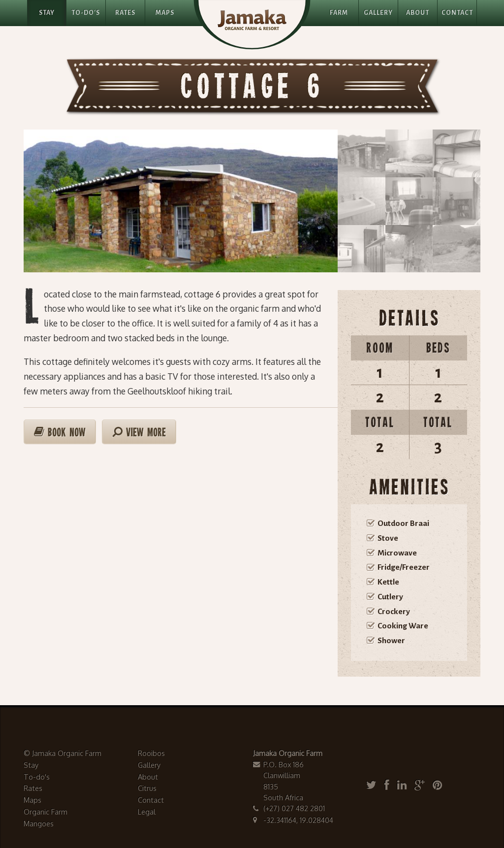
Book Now (60, 432)
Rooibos (151, 753)
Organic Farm (46, 812)
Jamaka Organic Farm (67, 753)
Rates (125, 13)
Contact (457, 13)
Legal (147, 812)
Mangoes (39, 823)
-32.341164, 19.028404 (298, 820)
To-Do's (86, 13)
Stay (47, 13)
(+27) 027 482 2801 (294, 808)
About (418, 13)
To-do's (37, 777)
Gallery (378, 13)
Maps (165, 13)
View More (139, 432)
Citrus (147, 788)
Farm (339, 13)
